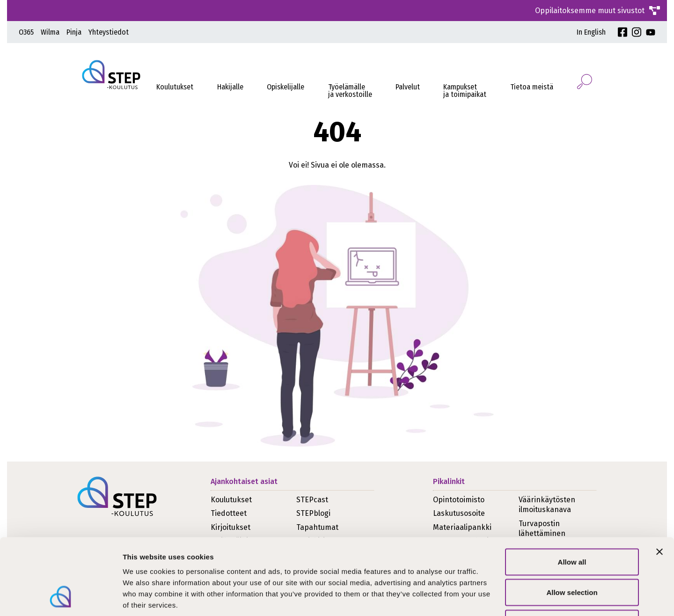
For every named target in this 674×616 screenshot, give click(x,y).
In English (591, 32)
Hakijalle (230, 87)
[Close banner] (659, 483)
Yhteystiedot (109, 32)
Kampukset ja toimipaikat (465, 91)
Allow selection (572, 524)
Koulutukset (175, 87)
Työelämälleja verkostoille (350, 91)
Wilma (50, 32)
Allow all (572, 493)
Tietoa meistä (532, 87)
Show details (491, 598)
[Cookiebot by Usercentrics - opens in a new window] (61, 598)
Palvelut (408, 87)
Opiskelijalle (286, 87)
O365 (26, 32)
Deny (572, 554)
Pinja (74, 32)
